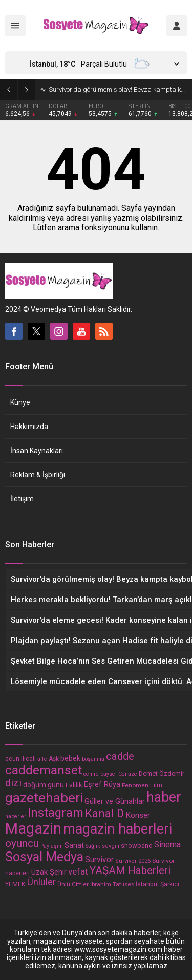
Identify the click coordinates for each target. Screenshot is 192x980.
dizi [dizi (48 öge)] (13, 783)
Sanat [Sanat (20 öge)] (74, 845)
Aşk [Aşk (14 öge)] (54, 759)
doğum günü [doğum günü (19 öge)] (44, 785)
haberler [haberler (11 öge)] (16, 816)
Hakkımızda (29, 427)
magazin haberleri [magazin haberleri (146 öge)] (118, 829)
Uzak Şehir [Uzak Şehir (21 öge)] (49, 872)
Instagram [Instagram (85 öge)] (56, 813)
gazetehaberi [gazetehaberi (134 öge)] (44, 797)
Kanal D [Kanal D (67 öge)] (104, 813)
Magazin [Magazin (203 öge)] (33, 828)
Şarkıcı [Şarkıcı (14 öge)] (170, 884)
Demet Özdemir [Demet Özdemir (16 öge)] (162, 773)
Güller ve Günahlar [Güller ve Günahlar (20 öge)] (115, 801)
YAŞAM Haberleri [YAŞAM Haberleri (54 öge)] (130, 870)
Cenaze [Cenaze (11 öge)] (128, 774)
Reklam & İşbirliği (38, 475)
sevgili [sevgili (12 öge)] (111, 846)
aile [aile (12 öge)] (42, 759)
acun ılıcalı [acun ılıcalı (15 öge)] (20, 759)
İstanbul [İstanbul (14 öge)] (147, 884)
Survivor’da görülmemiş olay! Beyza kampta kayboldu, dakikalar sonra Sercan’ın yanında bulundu (118, 89)
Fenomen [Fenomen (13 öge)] (135, 785)
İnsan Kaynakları (37, 451)
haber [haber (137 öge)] (164, 797)
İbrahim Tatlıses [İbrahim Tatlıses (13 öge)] (112, 884)
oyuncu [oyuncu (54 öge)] (22, 843)
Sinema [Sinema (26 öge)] (167, 845)
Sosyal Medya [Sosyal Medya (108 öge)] (44, 857)
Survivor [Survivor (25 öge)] (99, 859)
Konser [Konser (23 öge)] (138, 815)
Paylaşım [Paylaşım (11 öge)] (52, 846)
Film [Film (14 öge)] (156, 785)
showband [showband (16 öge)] (137, 846)
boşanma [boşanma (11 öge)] (93, 759)
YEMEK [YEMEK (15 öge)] (15, 884)
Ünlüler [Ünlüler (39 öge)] (41, 882)
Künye (20, 402)
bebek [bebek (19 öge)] (70, 758)
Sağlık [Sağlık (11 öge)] (93, 846)
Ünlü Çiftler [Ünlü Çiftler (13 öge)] (73, 884)
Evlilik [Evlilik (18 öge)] (74, 785)
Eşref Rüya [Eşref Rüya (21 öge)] (102, 784)
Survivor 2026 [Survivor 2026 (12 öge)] (133, 861)
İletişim (22, 499)
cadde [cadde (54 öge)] (120, 756)
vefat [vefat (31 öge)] (78, 871)
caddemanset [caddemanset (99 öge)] (44, 770)
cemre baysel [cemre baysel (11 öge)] (100, 774)
